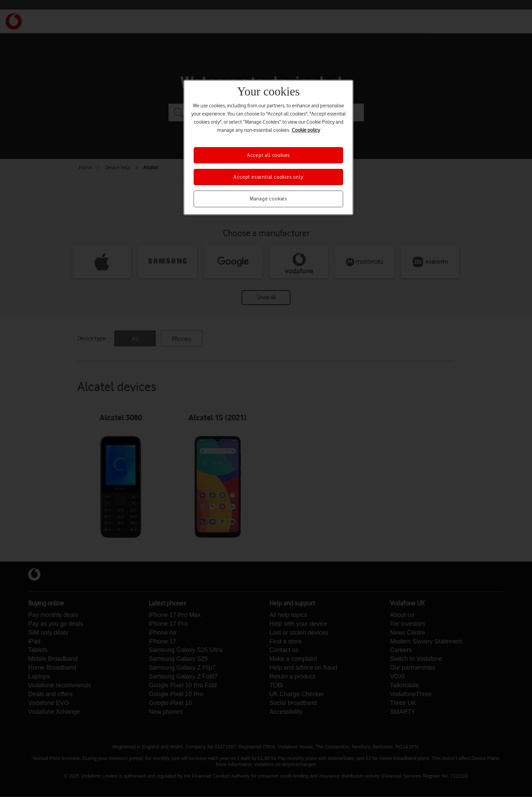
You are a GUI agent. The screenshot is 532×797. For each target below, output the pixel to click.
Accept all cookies (268, 155)
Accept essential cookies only (268, 177)
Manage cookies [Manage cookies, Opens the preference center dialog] (268, 199)
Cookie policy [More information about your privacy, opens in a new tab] (306, 130)
